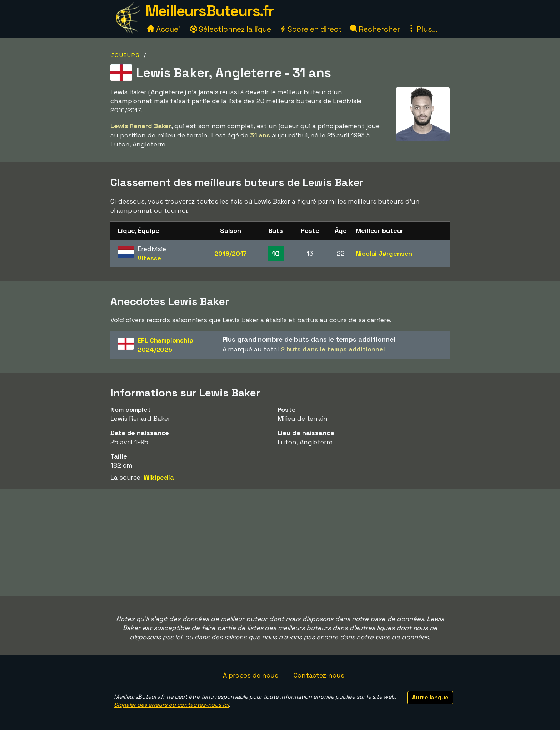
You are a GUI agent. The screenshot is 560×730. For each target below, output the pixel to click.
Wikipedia (159, 477)
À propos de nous (250, 675)
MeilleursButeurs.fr (210, 11)
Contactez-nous (319, 675)
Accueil (164, 29)
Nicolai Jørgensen (384, 253)
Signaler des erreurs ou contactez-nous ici (171, 705)
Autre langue (430, 697)
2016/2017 (230, 253)
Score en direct (310, 29)
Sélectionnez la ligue (231, 29)
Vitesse (149, 258)
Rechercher (375, 29)
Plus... (422, 29)
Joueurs (125, 55)
